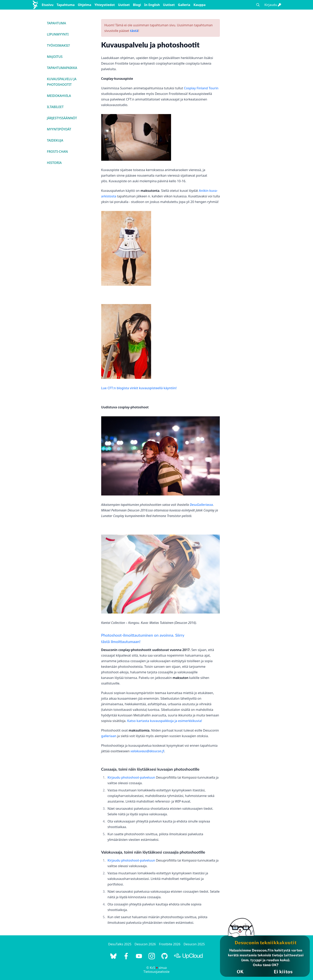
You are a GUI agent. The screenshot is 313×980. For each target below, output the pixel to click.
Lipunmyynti (58, 34)
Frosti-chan (57, 152)
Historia (54, 163)
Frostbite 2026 (170, 944)
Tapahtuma (66, 5)
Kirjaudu (273, 5)
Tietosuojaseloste (157, 972)
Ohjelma (85, 5)
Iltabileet (55, 107)
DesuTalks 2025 (120, 944)
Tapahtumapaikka (62, 68)
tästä (134, 31)
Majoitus (55, 57)
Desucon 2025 (194, 944)
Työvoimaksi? (58, 45)
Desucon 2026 (145, 944)
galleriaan (109, 736)
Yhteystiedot (105, 5)
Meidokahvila (59, 96)
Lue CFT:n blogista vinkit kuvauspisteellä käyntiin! (139, 388)
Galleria (184, 5)
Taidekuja (55, 140)
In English (152, 5)
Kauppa (199, 5)
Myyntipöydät (59, 129)
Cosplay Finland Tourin (201, 88)
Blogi (137, 5)
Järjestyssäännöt (62, 118)
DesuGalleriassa (201, 505)
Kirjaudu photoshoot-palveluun (131, 777)
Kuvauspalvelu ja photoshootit (62, 82)
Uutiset (124, 5)
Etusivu (48, 5)
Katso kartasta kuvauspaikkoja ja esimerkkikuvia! (165, 721)
